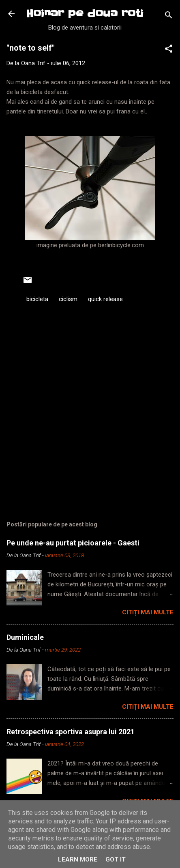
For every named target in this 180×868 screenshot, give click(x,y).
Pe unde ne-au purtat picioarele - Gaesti (73, 543)
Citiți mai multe (148, 612)
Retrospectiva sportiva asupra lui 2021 (71, 732)
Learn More (78, 859)
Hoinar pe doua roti (85, 14)
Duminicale (25, 637)
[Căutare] (169, 16)
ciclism (68, 299)
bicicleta (37, 299)
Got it (116, 859)
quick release (105, 299)
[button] (169, 50)
